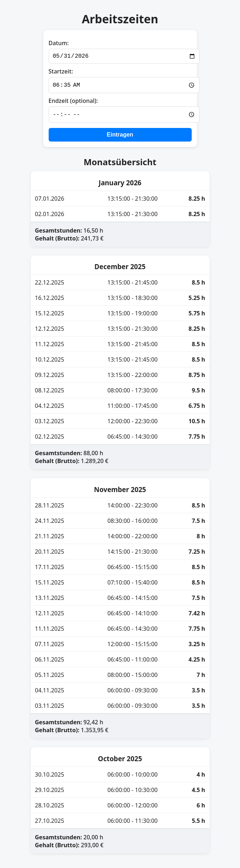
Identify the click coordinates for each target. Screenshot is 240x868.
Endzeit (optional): (73, 102)
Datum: (59, 43)
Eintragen (120, 137)
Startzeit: (61, 73)
